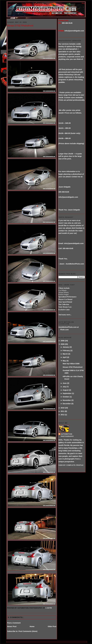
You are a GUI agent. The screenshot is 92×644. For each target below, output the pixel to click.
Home (32, 626)
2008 (63, 341)
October (66, 397)
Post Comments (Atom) (28, 631)
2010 (63, 408)
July (64, 387)
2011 (63, 411)
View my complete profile (71, 465)
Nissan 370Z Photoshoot (20, 26)
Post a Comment (14, 623)
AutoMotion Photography (67, 435)
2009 (63, 344)
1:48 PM (49, 608)
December (67, 404)
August (66, 390)
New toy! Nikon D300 (71, 364)
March (65, 354)
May (64, 361)
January (66, 347)
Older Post (52, 626)
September (67, 393)
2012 (63, 415)
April (65, 357)
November (67, 400)
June (65, 383)
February (66, 351)
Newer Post (12, 626)
